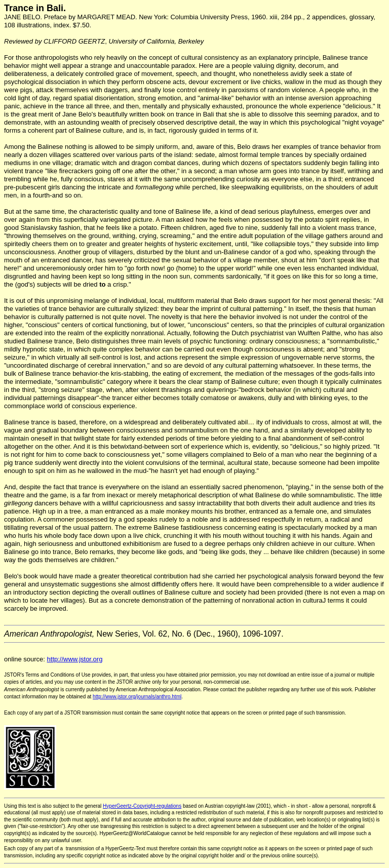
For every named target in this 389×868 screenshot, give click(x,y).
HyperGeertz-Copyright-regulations (142, 806)
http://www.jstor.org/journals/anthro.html (137, 697)
